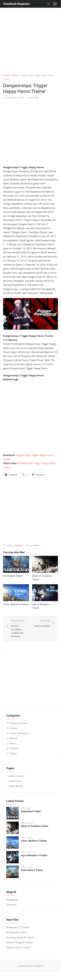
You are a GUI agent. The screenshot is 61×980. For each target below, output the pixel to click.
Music (13, 743)
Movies (13, 738)
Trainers (15, 75)
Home (6, 75)
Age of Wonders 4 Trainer (34, 855)
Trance (13, 753)
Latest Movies (16, 786)
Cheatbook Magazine (16, 4)
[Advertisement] (29, 37)
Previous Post (19, 629)
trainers (36, 545)
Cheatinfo (11, 905)
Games (13, 728)
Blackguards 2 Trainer (18, 927)
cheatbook (33, 98)
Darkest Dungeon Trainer (20, 942)
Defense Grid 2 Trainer (18, 947)
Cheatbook (12, 900)
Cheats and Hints (19, 723)
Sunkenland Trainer (13, 576)
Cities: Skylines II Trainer (16, 604)
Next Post (42, 623)
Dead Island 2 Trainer (32, 870)
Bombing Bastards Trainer (20, 937)
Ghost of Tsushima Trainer (35, 826)
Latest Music (15, 781)
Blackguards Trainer (17, 932)
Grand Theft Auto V (20, 733)
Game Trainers (16, 776)
